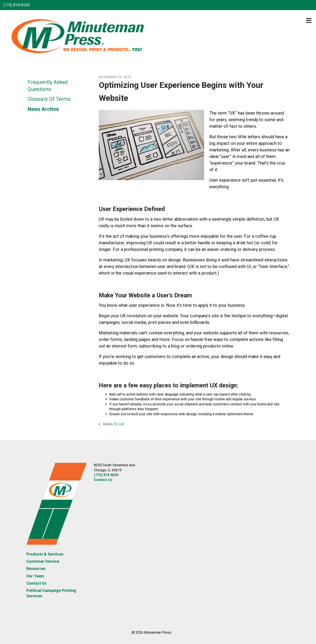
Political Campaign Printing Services (51, 593)
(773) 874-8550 (16, 5)
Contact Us (36, 583)
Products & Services (45, 554)
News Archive (43, 109)
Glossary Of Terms (49, 99)
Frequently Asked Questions (48, 86)
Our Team (35, 576)
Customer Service (43, 561)
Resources (36, 569)
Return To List (113, 424)
